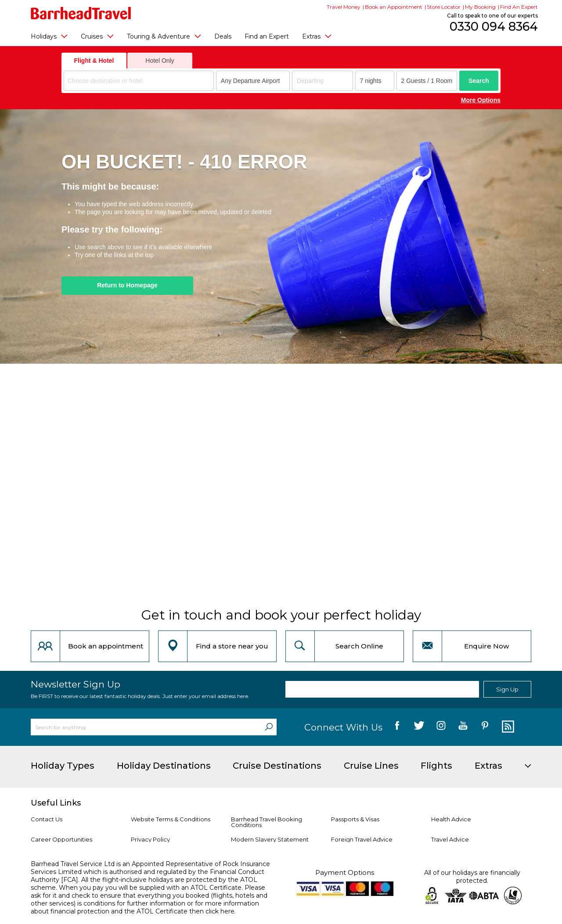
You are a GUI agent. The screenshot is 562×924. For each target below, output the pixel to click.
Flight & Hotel (94, 61)
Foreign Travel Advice (362, 839)
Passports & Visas (355, 819)
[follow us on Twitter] (419, 727)
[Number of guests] (427, 81)
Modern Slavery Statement (270, 839)
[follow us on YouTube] (463, 727)
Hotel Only (160, 61)
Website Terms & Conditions (171, 819)
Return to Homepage (127, 285)
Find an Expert (267, 36)
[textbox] (140, 81)
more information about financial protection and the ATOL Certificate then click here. (145, 907)
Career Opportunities (61, 839)
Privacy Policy (150, 839)
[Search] (269, 727)
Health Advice (451, 819)
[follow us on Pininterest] (485, 727)
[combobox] (139, 81)
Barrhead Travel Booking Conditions (267, 822)
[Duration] (375, 81)
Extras (317, 36)
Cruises (97, 36)
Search (479, 81)
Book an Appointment (394, 7)
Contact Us (47, 819)
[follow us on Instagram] (441, 727)
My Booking (480, 7)
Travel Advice (450, 839)
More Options (481, 100)
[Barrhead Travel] (81, 13)
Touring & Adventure (164, 36)
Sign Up (507, 689)
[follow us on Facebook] (397, 727)
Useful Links (56, 803)
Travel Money (344, 7)
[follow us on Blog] (507, 727)
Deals (223, 36)
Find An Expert (519, 7)
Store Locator (444, 7)
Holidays (49, 36)
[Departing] (322, 81)
